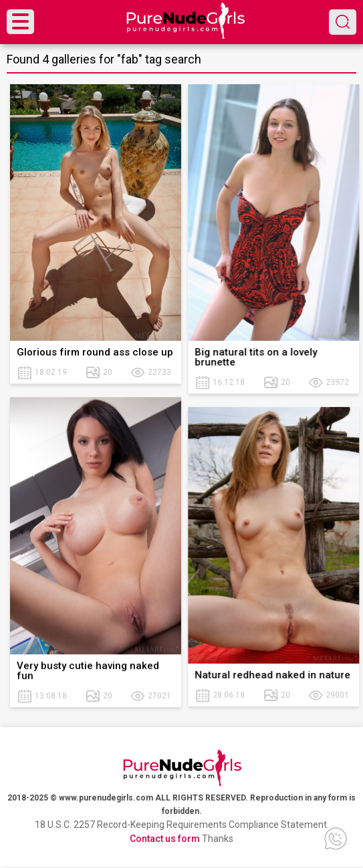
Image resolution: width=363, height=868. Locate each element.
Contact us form (165, 839)
